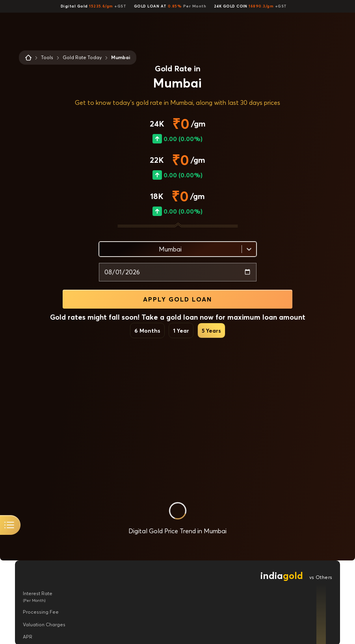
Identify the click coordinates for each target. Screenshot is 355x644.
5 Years (211, 330)
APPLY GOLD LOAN (177, 299)
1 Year (181, 330)
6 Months (147, 330)
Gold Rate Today (82, 57)
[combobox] (104, 249)
